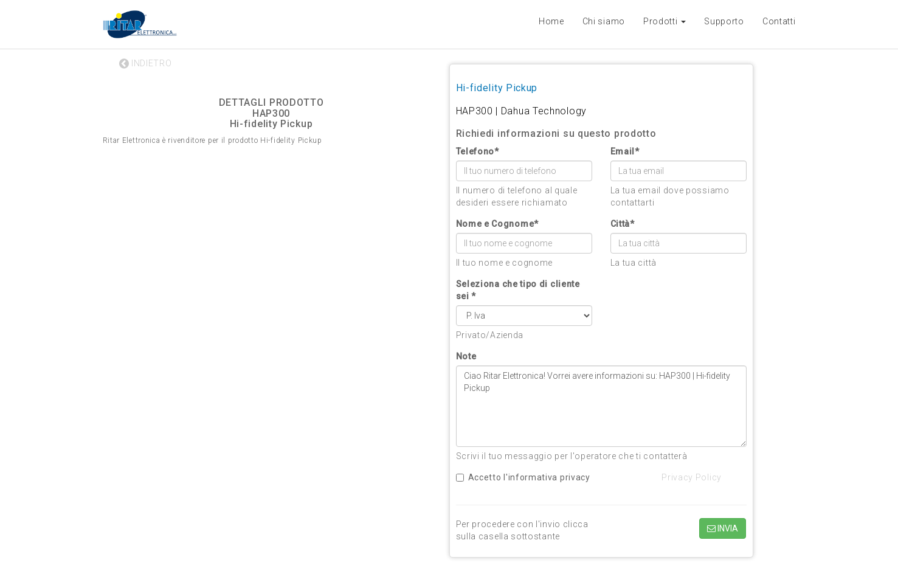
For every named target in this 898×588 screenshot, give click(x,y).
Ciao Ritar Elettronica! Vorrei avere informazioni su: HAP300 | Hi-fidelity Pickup (601, 406)
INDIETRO (146, 63)
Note (466, 356)
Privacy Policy (692, 477)
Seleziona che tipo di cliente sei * (518, 290)
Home (551, 21)
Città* (623, 224)
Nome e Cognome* (498, 224)
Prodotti (665, 21)
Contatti (779, 21)
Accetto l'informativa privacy (523, 477)
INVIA (723, 528)
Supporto (724, 21)
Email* (625, 151)
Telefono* (478, 151)
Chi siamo (604, 21)
